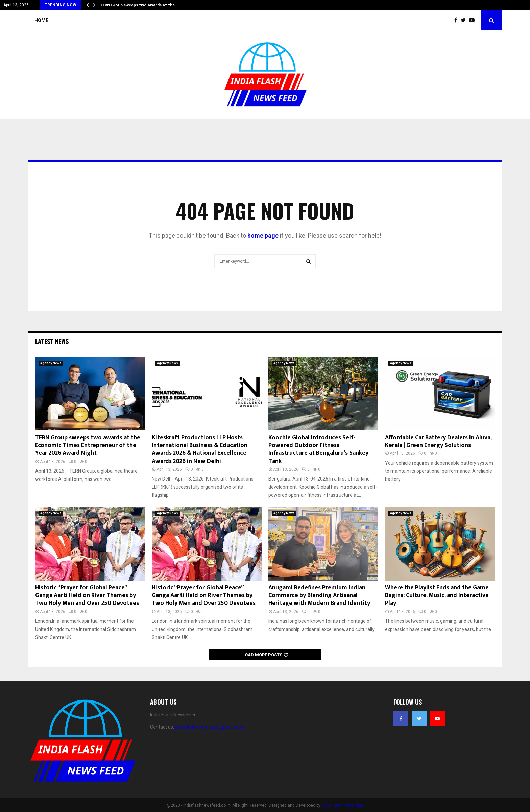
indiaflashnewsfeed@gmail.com (210, 727)
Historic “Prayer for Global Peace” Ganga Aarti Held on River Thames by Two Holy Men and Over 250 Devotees (87, 596)
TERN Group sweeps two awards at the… (139, 5)
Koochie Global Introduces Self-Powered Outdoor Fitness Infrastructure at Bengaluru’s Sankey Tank (318, 449)
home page (263, 235)
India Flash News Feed (342, 805)
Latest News (52, 341)
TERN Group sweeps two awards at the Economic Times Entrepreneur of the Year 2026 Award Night (88, 446)
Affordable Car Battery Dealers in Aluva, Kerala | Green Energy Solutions (438, 441)
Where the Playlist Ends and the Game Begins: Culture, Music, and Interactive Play (437, 596)
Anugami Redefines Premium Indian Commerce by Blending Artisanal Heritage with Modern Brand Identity (319, 596)
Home (41, 20)
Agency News (51, 363)
